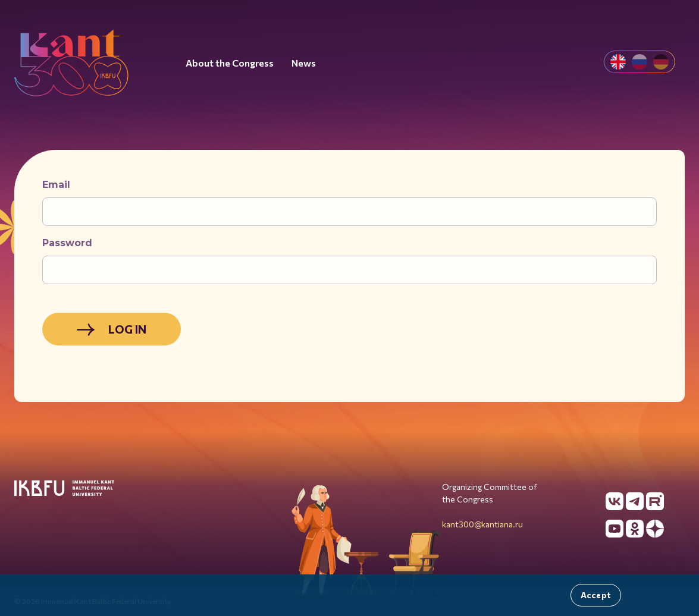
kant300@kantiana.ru (482, 524)
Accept (596, 595)
